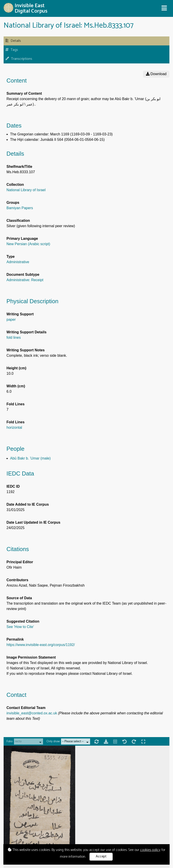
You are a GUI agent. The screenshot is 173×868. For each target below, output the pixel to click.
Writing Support (20, 314)
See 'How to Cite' (20, 627)
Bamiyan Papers (20, 208)
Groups (13, 203)
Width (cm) (16, 386)
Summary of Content (24, 93)
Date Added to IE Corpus (28, 504)
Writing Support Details (26, 332)
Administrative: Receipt (25, 280)
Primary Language (22, 239)
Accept (101, 856)
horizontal (14, 427)
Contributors (17, 580)
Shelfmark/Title (19, 167)
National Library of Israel (26, 190)
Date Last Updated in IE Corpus (33, 522)
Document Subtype (23, 275)
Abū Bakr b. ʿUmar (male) (30, 458)
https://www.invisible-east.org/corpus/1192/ (41, 645)
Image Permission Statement (31, 657)
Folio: (10, 741)
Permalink (15, 639)
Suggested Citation (23, 621)
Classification (18, 221)
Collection (15, 185)
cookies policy (150, 850)
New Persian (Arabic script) (28, 244)
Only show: (53, 741)
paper (11, 320)
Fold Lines (16, 404)
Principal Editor (20, 562)
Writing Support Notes (26, 350)
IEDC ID (13, 486)
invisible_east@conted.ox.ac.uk (32, 713)
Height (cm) (16, 368)
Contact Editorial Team (26, 708)
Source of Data (19, 598)
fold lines (14, 338)
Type (11, 257)
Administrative (18, 262)
